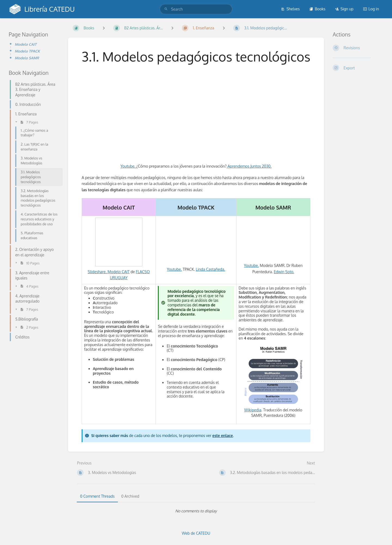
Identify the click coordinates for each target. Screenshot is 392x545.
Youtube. (128, 166)
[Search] (166, 9)
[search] (196, 9)
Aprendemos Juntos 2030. (249, 166)
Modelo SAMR (27, 58)
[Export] (358, 68)
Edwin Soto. (284, 272)
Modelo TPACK (27, 51)
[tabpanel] (196, 511)
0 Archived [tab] (130, 496)
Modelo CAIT (26, 44)
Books (317, 9)
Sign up (344, 9)
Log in (371, 9)
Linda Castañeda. (210, 269)
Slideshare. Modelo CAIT (109, 272)
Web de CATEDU (196, 533)
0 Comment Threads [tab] (97, 496)
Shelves (290, 9)
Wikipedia (253, 410)
